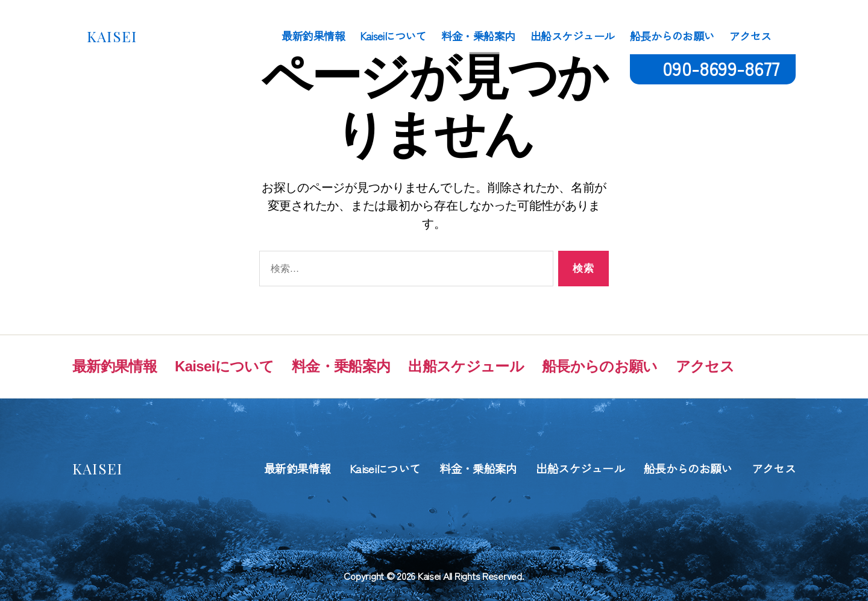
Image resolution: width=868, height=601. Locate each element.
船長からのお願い (672, 36)
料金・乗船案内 (478, 36)
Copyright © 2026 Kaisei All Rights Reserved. (434, 576)
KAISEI (112, 36)
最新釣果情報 (313, 36)
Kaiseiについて (393, 36)
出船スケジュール (573, 36)
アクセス (750, 36)
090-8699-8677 (721, 68)
